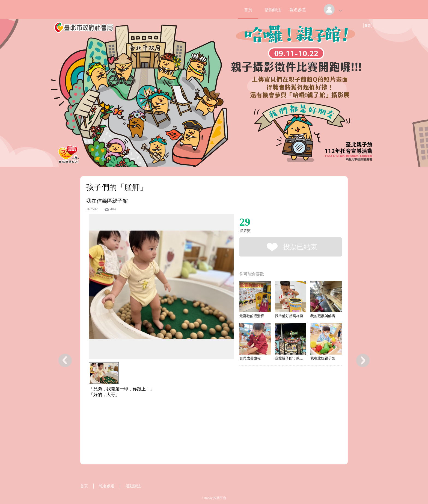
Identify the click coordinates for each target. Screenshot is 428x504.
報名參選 (298, 10)
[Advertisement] (153, 422)
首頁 (248, 10)
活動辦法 (273, 10)
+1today (207, 498)
